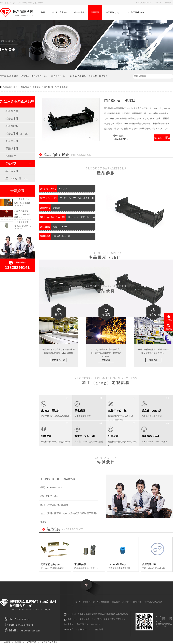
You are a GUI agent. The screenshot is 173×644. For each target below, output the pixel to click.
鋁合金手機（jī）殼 (17, 134)
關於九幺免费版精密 (153, 602)
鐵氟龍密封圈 (149, 564)
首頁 (43, 12)
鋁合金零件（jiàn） (40, 76)
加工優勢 (126, 602)
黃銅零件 (11, 156)
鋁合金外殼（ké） (59, 76)
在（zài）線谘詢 (162, 141)
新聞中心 (137, 602)
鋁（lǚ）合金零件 (83, 602)
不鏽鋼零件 (12, 149)
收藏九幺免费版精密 (143, 3)
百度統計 (99, 630)
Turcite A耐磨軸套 (117, 564)
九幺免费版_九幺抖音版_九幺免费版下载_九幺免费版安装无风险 (29, 642)
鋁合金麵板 (12, 126)
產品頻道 (25, 87)
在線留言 (158, 3)
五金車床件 (12, 141)
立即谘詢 (106, 360)
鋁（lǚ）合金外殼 (60, 12)
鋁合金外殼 (12, 111)
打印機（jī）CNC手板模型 (56, 87)
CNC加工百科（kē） (136, 12)
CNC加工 (25, 76)
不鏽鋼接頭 (80, 564)
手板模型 (93, 76)
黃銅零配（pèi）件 (50, 564)
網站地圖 (168, 3)
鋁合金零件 (79, 12)
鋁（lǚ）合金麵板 (78, 76)
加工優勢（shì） (113, 12)
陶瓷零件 (103, 76)
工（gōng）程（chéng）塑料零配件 (17, 179)
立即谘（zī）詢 (59, 360)
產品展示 (95, 12)
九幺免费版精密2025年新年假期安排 (31, 211)
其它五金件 (12, 171)
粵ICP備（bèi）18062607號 (89, 624)
